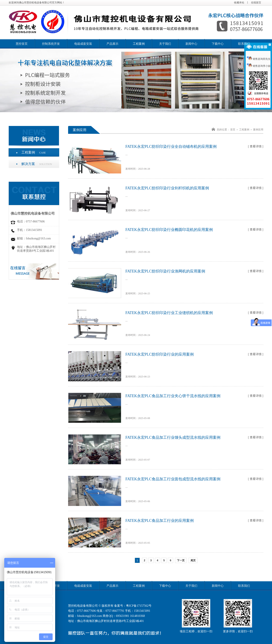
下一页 (181, 560)
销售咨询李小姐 (259, 66)
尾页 (193, 560)
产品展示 (112, 44)
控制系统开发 (51, 44)
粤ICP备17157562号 (139, 606)
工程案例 (139, 44)
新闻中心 (191, 44)
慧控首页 (22, 44)
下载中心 (218, 44)
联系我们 (244, 44)
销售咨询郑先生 (259, 59)
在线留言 (256, 3)
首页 (233, 130)
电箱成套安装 (83, 44)
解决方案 (37, 164)
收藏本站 (239, 3)
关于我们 (165, 44)
